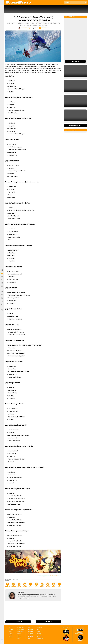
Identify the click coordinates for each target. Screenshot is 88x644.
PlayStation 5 (21, 630)
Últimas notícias (70, 17)
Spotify (36, 585)
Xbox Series (20, 631)
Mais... (19, 639)
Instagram (13, 585)
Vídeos (11, 635)
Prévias (11, 633)
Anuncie (39, 635)
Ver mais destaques (75, 125)
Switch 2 (19, 633)
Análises (11, 631)
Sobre (39, 630)
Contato (39, 633)
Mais (59, 585)
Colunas (11, 637)
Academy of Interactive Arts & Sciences (50, 576)
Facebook (8, 585)
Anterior (19, 622)
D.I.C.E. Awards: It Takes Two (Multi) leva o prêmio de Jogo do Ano (33, 19)
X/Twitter (19, 585)
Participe (39, 631)
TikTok (31, 585)
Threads (42, 585)
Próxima (48, 622)
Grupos (54, 585)
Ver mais (75, 61)
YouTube (25, 585)
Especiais (11, 630)
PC (18, 635)
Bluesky (48, 585)
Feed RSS (31, 637)
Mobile (19, 637)
